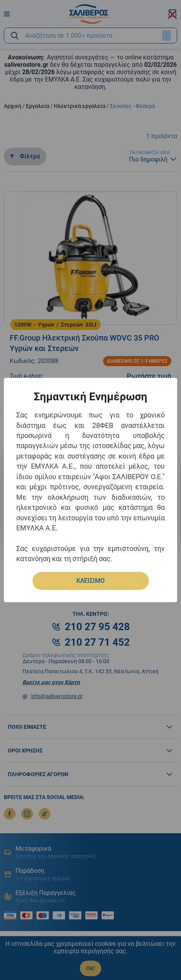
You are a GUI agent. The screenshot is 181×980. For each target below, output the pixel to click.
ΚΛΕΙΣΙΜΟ (90, 581)
